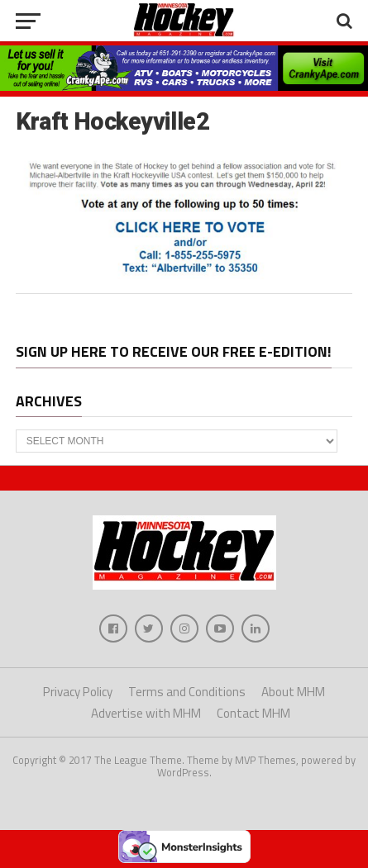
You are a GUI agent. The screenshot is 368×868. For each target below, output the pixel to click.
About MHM (293, 692)
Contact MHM (253, 713)
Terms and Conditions (187, 692)
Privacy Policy (78, 692)
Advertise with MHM (146, 713)
